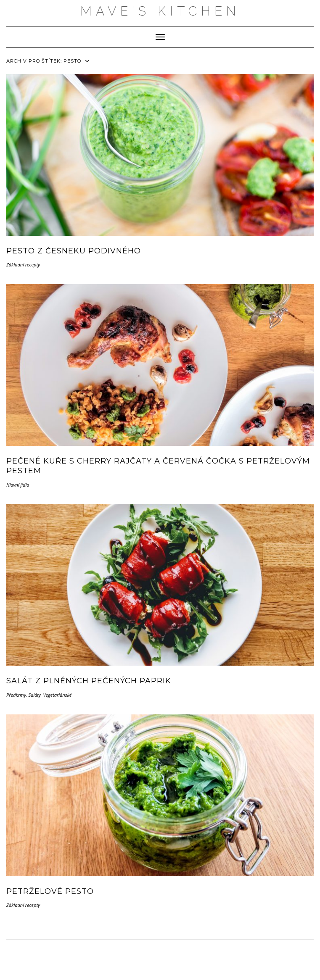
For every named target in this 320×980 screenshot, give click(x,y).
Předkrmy (16, 695)
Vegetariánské (57, 695)
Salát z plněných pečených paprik (89, 681)
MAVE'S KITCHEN (160, 11)
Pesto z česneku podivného (74, 251)
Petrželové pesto (50, 891)
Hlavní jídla (18, 485)
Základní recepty (23, 265)
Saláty (34, 695)
